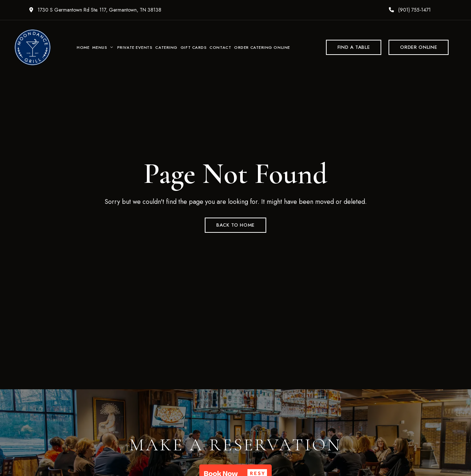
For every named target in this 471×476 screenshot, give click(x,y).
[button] (354, 47)
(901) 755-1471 (410, 10)
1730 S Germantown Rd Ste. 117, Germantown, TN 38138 (95, 10)
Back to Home (235, 225)
